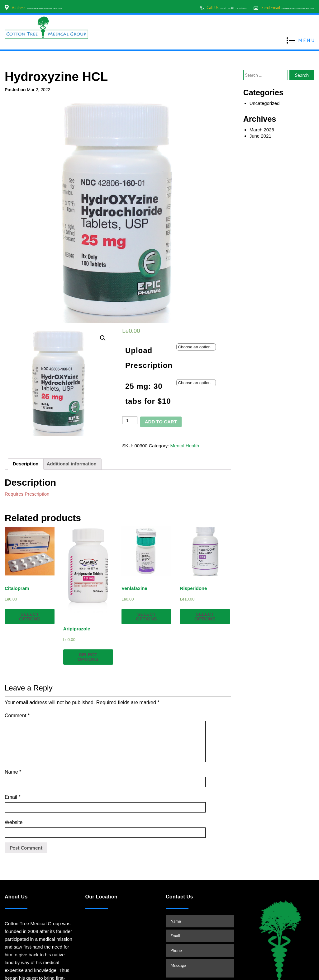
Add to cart (161, 422)
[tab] (26, 464)
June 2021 (260, 136)
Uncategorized (265, 103)
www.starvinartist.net (249, 971)
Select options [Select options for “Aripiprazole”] (88, 657)
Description (26, 464)
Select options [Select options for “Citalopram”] (30, 616)
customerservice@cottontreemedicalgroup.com (274, 8)
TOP (308, 960)
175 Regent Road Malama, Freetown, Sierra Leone (69, 8)
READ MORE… (21, 954)
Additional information (72, 464)
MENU (307, 40)
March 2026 (262, 130)
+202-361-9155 (186, 8)
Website (14, 785)
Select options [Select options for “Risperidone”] (205, 616)
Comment (17, 716)
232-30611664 (154, 8)
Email (13, 770)
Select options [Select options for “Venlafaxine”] (146, 616)
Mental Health (185, 446)
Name (13, 754)
